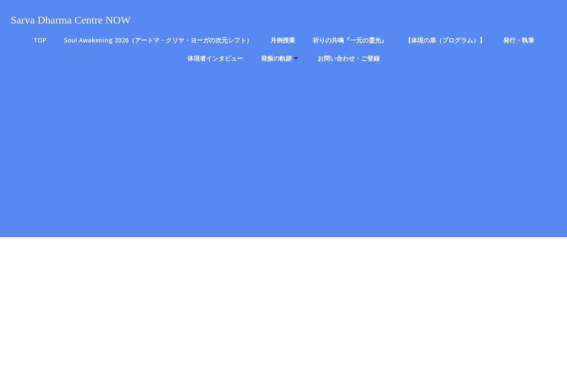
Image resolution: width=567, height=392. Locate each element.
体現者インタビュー (215, 58)
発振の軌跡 (280, 58)
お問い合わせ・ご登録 (349, 58)
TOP (40, 40)
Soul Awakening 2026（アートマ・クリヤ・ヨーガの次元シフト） (158, 40)
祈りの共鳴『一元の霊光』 (350, 40)
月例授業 (283, 40)
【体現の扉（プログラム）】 (445, 40)
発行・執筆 (519, 40)
